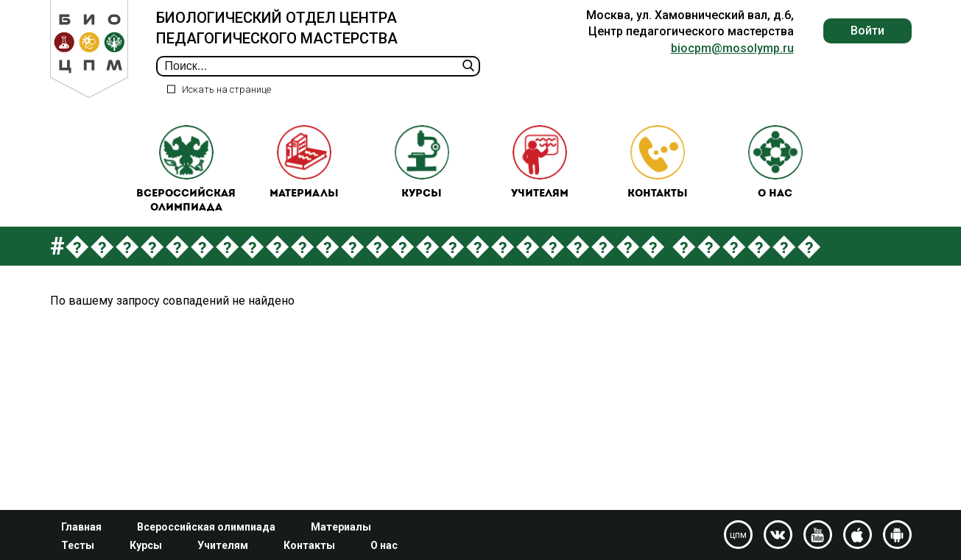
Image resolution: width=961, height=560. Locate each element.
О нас (775, 162)
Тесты (78, 545)
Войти (867, 31)
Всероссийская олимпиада (186, 170)
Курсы (422, 162)
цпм (738, 535)
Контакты (658, 162)
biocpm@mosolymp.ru (732, 48)
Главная (81, 527)
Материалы (304, 162)
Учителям (540, 162)
